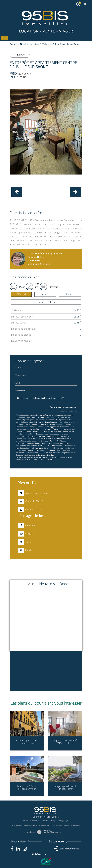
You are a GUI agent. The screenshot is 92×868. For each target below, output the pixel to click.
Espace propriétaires (66, 849)
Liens (53, 826)
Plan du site (17, 826)
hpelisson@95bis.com (39, 264)
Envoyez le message (63, 407)
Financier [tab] (70, 294)
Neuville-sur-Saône (29, 44)
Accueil (13, 44)
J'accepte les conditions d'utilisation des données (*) (42, 398)
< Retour (20, 55)
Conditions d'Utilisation (25, 460)
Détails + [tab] (45, 294)
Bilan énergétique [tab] (46, 302)
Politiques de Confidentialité (57, 458)
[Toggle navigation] (4, 38)
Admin (60, 826)
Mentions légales (29, 826)
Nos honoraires (43, 826)
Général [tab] (21, 294)
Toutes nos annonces (72, 826)
